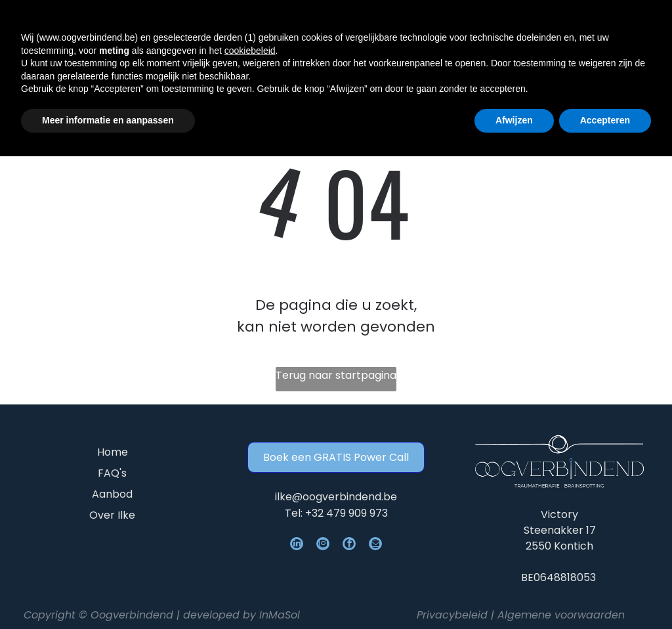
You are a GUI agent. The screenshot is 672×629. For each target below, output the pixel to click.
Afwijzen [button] (514, 594)
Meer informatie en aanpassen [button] (108, 594)
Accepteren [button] (605, 594)
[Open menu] (624, 30)
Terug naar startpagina (336, 375)
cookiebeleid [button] (250, 523)
